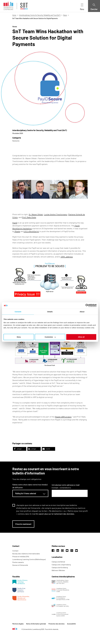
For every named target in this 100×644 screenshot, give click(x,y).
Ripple (17, 231)
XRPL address (67, 257)
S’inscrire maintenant (23, 524)
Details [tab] (50, 312)
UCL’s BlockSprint (31, 231)
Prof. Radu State (29, 217)
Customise (50, 337)
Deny (19, 337)
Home (14, 15)
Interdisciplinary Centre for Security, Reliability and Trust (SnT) (40, 15)
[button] (20, 449)
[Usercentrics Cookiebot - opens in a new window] (87, 305)
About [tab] (82, 312)
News (65, 15)
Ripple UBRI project (63, 417)
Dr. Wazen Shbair (36, 214)
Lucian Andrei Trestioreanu (56, 214)
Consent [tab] (18, 312)
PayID (15, 223)
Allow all (81, 337)
